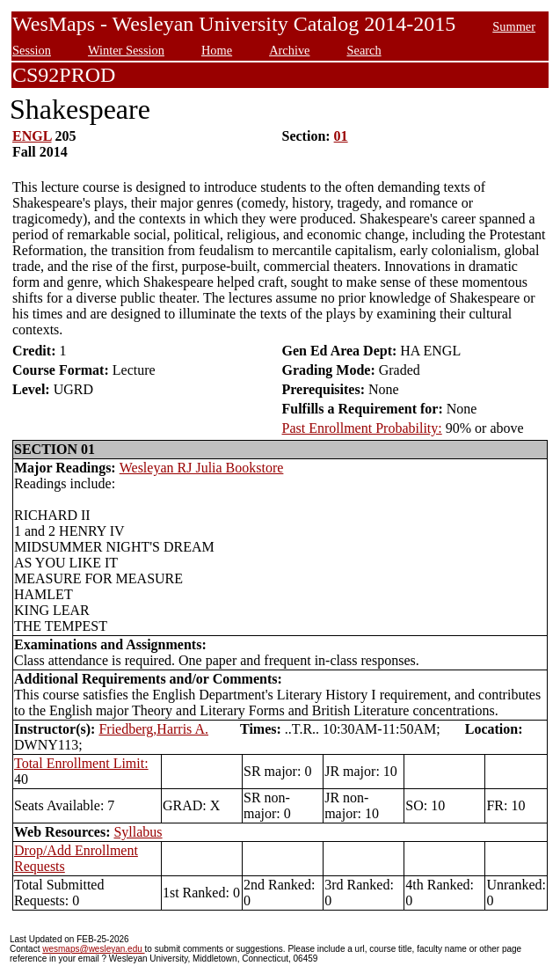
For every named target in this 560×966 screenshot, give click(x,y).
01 (341, 136)
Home (217, 50)
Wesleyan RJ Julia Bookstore (202, 468)
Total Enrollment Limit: (81, 763)
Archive (289, 50)
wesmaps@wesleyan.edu (93, 949)
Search (364, 50)
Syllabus (138, 832)
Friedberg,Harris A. (153, 729)
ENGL (32, 136)
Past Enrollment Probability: (362, 428)
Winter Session (126, 50)
